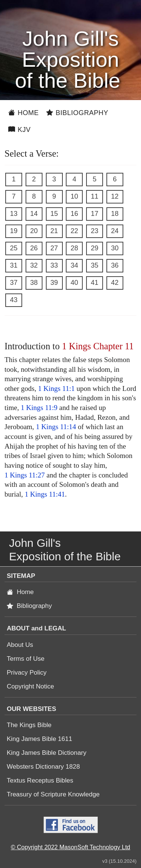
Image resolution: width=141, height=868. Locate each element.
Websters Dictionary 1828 (43, 767)
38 (34, 283)
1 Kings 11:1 (56, 388)
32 (34, 265)
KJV (20, 130)
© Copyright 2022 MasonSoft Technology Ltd (70, 847)
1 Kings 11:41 (45, 494)
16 (74, 214)
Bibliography (77, 113)
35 (94, 265)
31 (14, 265)
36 (115, 265)
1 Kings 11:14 (56, 427)
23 (94, 231)
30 (115, 248)
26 (34, 248)
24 (115, 231)
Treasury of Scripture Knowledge (53, 794)
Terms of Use (26, 659)
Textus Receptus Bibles (40, 780)
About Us (20, 645)
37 (14, 283)
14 (34, 214)
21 (54, 231)
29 (94, 248)
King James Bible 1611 (39, 739)
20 (34, 231)
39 (54, 283)
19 (14, 231)
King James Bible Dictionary (47, 753)
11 (94, 196)
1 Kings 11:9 (39, 408)
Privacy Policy (27, 673)
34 (74, 265)
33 (54, 265)
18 (115, 214)
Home (23, 113)
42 (115, 283)
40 (74, 283)
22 (74, 231)
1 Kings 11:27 (25, 475)
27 (54, 248)
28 (74, 248)
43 (14, 300)
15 (54, 214)
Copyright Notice (30, 686)
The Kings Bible (29, 725)
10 (74, 196)
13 (14, 214)
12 (115, 196)
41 (94, 283)
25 (14, 248)
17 (94, 214)
